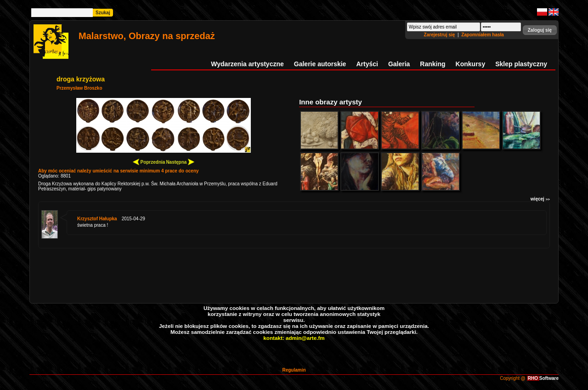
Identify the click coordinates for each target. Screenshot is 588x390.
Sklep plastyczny (521, 64)
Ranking (433, 64)
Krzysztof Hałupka (97, 219)
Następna (180, 162)
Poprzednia (149, 162)
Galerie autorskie (320, 64)
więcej (540, 199)
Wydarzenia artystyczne (247, 64)
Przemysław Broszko (79, 88)
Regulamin (294, 370)
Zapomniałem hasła (483, 35)
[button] (540, 30)
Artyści (367, 64)
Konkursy (471, 64)
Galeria (399, 64)
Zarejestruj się (440, 35)
